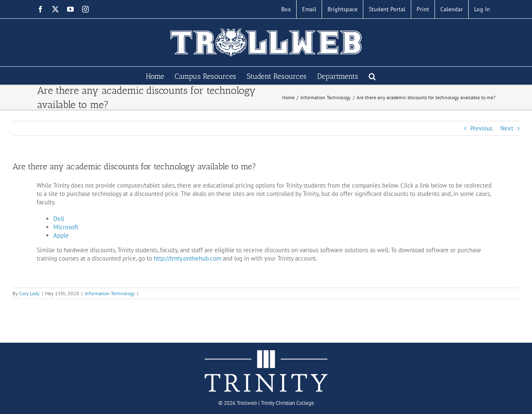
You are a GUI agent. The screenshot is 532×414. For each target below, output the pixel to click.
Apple (61, 235)
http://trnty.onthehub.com (187, 258)
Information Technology (110, 293)
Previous (481, 128)
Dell (59, 219)
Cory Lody (29, 293)
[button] (372, 76)
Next (507, 128)
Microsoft (66, 227)
